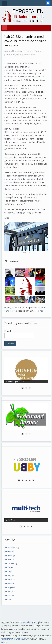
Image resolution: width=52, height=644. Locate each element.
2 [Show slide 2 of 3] (26, 388)
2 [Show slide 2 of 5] (23, 481)
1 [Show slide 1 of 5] (19, 481)
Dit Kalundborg (11, 564)
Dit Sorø (8, 600)
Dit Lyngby (9, 576)
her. (42, 311)
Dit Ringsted (10, 588)
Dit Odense (9, 584)
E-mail (9, 331)
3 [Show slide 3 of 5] (26, 481)
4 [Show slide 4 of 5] (30, 481)
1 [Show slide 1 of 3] (23, 388)
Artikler (4, 642)
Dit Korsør (9, 568)
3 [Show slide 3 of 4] (28, 527)
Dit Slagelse (9, 596)
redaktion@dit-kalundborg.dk (13, 639)
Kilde (7, 218)
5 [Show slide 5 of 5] (33, 481)
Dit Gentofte (10, 552)
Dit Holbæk (9, 560)
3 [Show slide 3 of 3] (30, 388)
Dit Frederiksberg (12, 548)
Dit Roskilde (9, 592)
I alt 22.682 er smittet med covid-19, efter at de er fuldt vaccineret (25, 41)
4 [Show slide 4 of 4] (32, 527)
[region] (26, 375)
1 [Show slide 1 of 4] (21, 527)
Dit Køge (8, 572)
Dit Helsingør (10, 556)
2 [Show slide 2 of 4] (24, 527)
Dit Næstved (10, 580)
